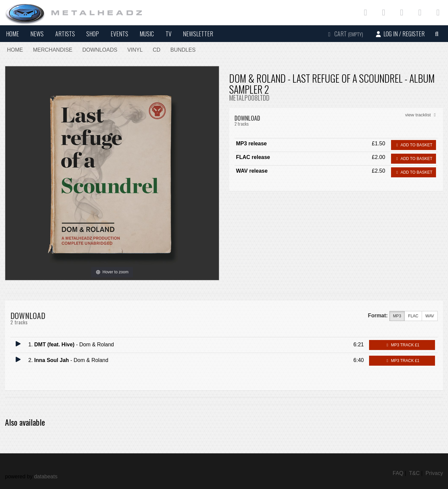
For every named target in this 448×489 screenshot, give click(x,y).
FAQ (398, 473)
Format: (378, 315)
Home (12, 34)
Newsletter (198, 34)
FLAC (413, 316)
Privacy (434, 473)
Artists (65, 34)
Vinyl (135, 50)
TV (169, 34)
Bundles (183, 50)
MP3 (397, 316)
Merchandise (53, 50)
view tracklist (421, 115)
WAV (430, 316)
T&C (414, 473)
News (37, 34)
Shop (93, 34)
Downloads (100, 50)
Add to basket (414, 145)
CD (156, 50)
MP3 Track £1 (402, 345)
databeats (46, 476)
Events (119, 34)
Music (147, 34)
